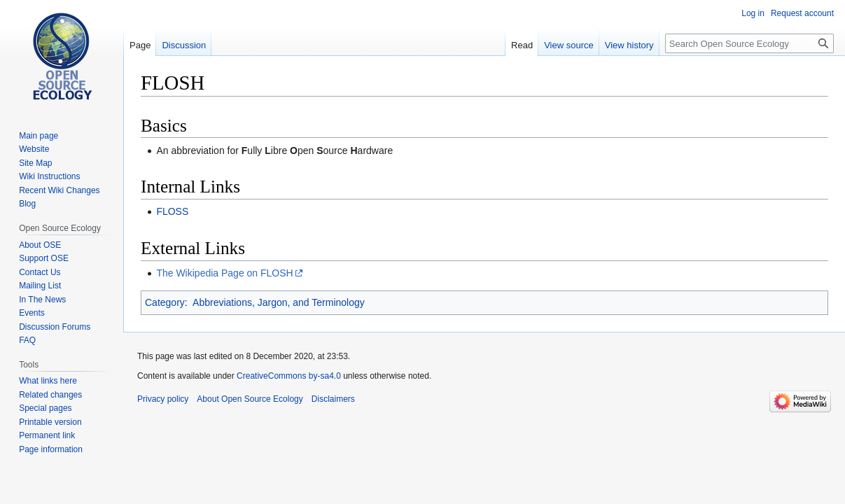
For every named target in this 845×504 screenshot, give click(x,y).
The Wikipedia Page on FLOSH (224, 273)
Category (165, 302)
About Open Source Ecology (250, 399)
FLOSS (172, 211)
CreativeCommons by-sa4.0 (289, 376)
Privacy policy (163, 399)
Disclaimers (333, 399)
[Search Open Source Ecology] (749, 43)
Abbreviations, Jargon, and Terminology (279, 302)
